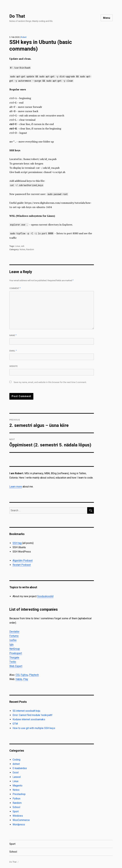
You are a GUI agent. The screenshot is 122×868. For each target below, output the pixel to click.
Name (13, 335)
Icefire (13, 640)
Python (16, 799)
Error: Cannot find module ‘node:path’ (32, 715)
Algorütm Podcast (23, 561)
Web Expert (16, 666)
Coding (16, 760)
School (16, 807)
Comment (15, 288)
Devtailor (14, 632)
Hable (19, 679)
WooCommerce (21, 820)
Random (30, 249)
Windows (18, 816)
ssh (23, 246)
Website (14, 366)
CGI (18, 675)
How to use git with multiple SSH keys (34, 728)
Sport (16, 811)
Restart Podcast (22, 565)
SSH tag (17, 543)
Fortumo (14, 636)
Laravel (17, 777)
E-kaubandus (20, 768)
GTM (15, 724)
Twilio (13, 662)
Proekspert (16, 653)
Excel (16, 773)
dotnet (16, 764)
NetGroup (15, 649)
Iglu (11, 644)
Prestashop (19, 794)
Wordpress (19, 825)
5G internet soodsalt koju (26, 711)
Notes (22, 249)
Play (26, 679)
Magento (17, 786)
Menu (107, 18)
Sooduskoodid (45, 596)
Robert (24, 37)
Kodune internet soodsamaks (29, 719)
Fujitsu (24, 675)
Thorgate (14, 658)
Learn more (16, 487)
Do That (17, 16)
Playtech (34, 675)
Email (13, 351)
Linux (18, 246)
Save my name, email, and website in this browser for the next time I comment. (50, 382)
